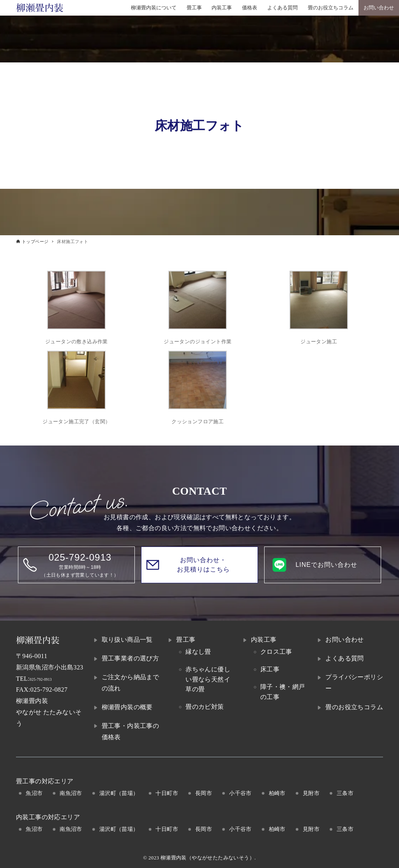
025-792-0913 (48, 679)
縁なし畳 (198, 652)
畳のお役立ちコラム (354, 707)
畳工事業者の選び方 (131, 658)
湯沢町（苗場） (119, 793)
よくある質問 (344, 658)
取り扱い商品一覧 (127, 640)
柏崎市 (277, 793)
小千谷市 (240, 793)
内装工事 (264, 640)
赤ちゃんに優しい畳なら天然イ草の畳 (208, 679)
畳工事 (186, 640)
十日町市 (167, 793)
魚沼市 (34, 793)
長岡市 (204, 793)
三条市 (345, 793)
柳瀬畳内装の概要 (127, 707)
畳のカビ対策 (205, 707)
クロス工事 (276, 652)
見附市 (311, 793)
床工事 (270, 669)
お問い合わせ (344, 640)
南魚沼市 (71, 793)
